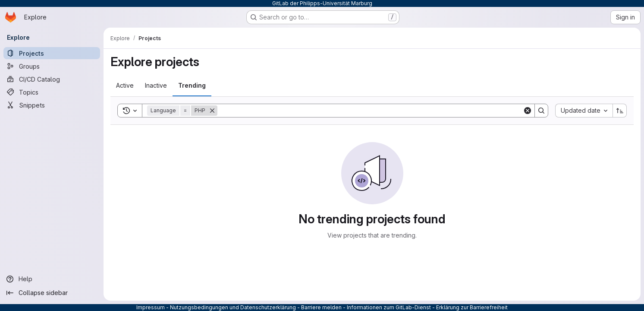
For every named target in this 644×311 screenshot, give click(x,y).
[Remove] (212, 111)
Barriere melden (321, 307)
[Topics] (52, 92)
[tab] (125, 86)
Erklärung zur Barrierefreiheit (472, 307)
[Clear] (528, 111)
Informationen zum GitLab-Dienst (389, 307)
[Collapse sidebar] (52, 293)
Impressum (151, 307)
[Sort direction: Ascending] (620, 111)
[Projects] (52, 53)
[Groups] (52, 66)
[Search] (370, 111)
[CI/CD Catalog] (52, 79)
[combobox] (584, 111)
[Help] (52, 279)
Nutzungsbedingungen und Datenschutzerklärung (233, 307)
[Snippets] (52, 105)
